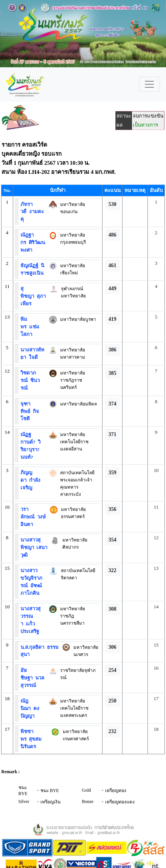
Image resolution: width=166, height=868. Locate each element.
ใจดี (32, 357)
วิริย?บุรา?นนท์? (30, 449)
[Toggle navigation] (149, 84)
